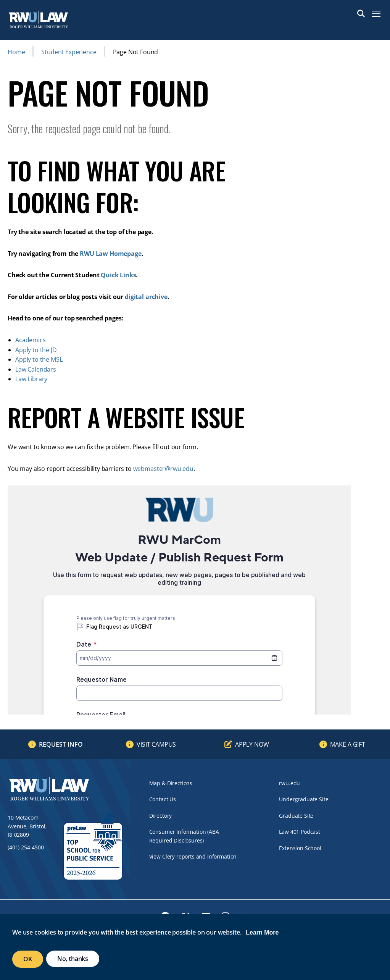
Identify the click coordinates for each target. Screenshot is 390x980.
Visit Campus (156, 744)
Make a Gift (348, 744)
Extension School (300, 848)
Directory (161, 816)
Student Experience (69, 52)
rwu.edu (289, 783)
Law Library (31, 379)
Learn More (262, 932)
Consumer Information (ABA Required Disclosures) (184, 836)
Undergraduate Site (304, 799)
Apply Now (252, 744)
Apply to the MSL (39, 359)
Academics (31, 340)
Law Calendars (36, 369)
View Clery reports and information (193, 856)
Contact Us (163, 799)
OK (28, 959)
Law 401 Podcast (300, 832)
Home (16, 52)
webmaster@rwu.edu (163, 469)
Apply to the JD (36, 350)
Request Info (61, 744)
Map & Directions (171, 783)
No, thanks (73, 959)
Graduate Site (296, 816)
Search (361, 14)
